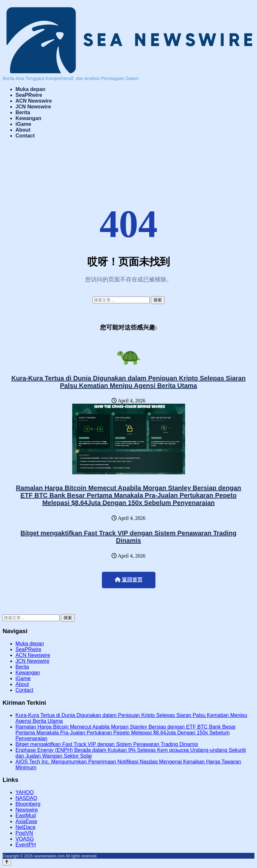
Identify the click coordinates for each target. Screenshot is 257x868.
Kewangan (28, 118)
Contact (25, 136)
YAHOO (25, 792)
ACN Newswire (34, 101)
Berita (23, 112)
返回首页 (129, 580)
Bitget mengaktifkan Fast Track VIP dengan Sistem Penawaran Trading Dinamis (129, 537)
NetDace (25, 827)
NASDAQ (26, 798)
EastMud (26, 816)
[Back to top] (7, 862)
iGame (23, 124)
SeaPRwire (29, 95)
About (23, 130)
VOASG (25, 839)
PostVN (24, 833)
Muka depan (30, 89)
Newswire (27, 810)
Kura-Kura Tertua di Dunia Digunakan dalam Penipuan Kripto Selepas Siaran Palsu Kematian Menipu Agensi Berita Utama (128, 382)
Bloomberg (28, 804)
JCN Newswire (33, 107)
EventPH (26, 845)
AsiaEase (26, 821)
